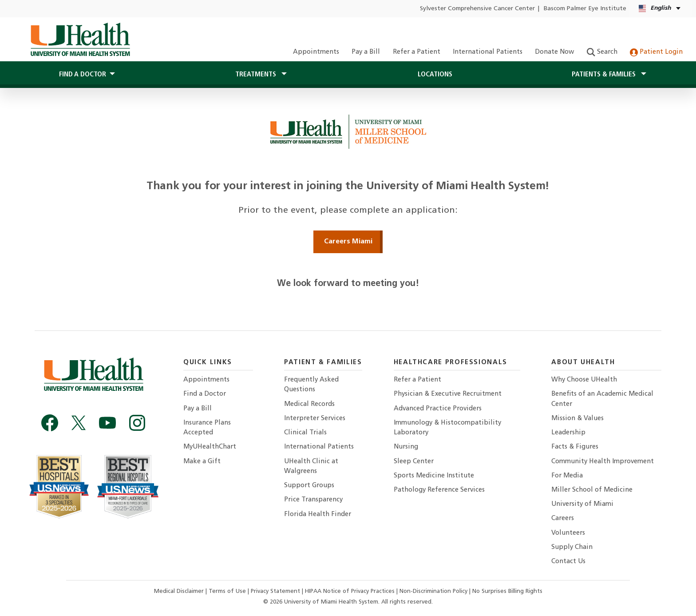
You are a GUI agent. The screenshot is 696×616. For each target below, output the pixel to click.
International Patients (488, 52)
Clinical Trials (305, 433)
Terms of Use (228, 591)
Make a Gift (202, 462)
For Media (567, 476)
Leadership (568, 433)
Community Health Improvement (603, 462)
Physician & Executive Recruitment (448, 394)
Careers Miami (348, 242)
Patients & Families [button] (605, 75)
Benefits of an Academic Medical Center (602, 399)
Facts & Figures (575, 447)
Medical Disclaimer (180, 591)
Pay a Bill (366, 52)
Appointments (316, 52)
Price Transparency (313, 500)
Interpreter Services (315, 419)
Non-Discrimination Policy (433, 591)
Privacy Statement (276, 591)
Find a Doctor (205, 394)
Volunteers (568, 533)
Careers (563, 519)
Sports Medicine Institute (434, 476)
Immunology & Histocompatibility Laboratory (447, 428)
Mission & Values (577, 419)
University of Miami (582, 504)
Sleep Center (414, 462)
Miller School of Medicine (592, 490)
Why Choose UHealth (584, 380)
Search (602, 52)
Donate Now (554, 52)
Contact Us (568, 562)
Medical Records (309, 404)
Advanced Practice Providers (438, 409)
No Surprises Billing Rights (507, 591)
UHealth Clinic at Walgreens (311, 467)
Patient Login (656, 52)
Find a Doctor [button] (83, 75)
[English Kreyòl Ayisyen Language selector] (660, 9)
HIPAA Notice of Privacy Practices (350, 591)
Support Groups (309, 486)
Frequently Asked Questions (311, 385)
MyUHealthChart (210, 447)
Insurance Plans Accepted (207, 428)
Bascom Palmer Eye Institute (585, 9)
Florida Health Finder (318, 515)
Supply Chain (572, 547)
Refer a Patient (417, 52)
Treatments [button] (257, 75)
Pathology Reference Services (439, 490)
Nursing (406, 447)
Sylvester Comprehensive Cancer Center (477, 9)
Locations (435, 75)
